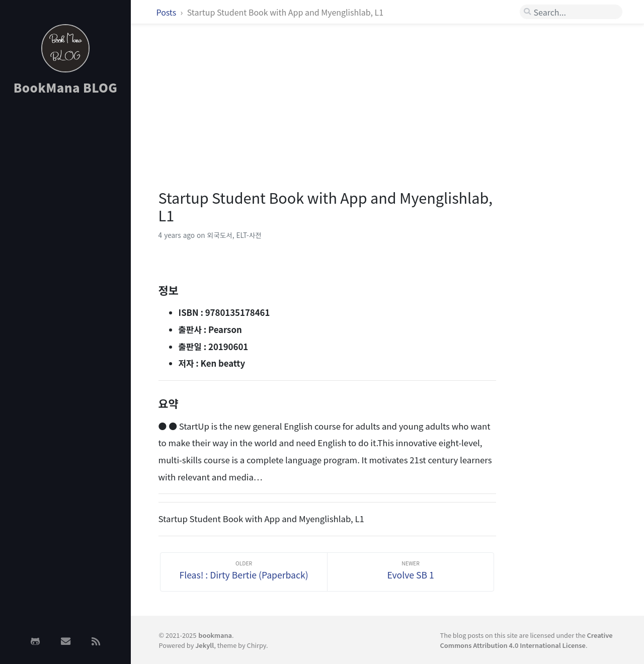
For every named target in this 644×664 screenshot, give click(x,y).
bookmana (215, 635)
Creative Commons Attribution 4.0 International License (526, 640)
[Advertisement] (65, 263)
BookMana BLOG (66, 87)
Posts (167, 12)
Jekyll (205, 645)
